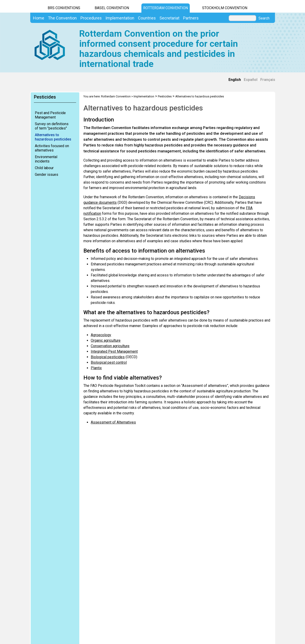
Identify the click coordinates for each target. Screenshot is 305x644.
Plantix (96, 368)
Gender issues (47, 175)
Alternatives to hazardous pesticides (53, 137)
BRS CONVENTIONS (64, 8)
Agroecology (101, 335)
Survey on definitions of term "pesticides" (52, 126)
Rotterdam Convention (166, 8)
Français (268, 80)
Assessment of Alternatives (113, 422)
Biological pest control (109, 362)
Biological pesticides (108, 357)
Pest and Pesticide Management (50, 115)
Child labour (44, 168)
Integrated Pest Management (114, 351)
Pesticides (165, 96)
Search (264, 18)
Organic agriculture (106, 340)
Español (251, 80)
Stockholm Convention (225, 8)
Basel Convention (112, 8)
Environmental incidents (46, 159)
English (235, 80)
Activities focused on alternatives (52, 148)
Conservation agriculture (110, 346)
